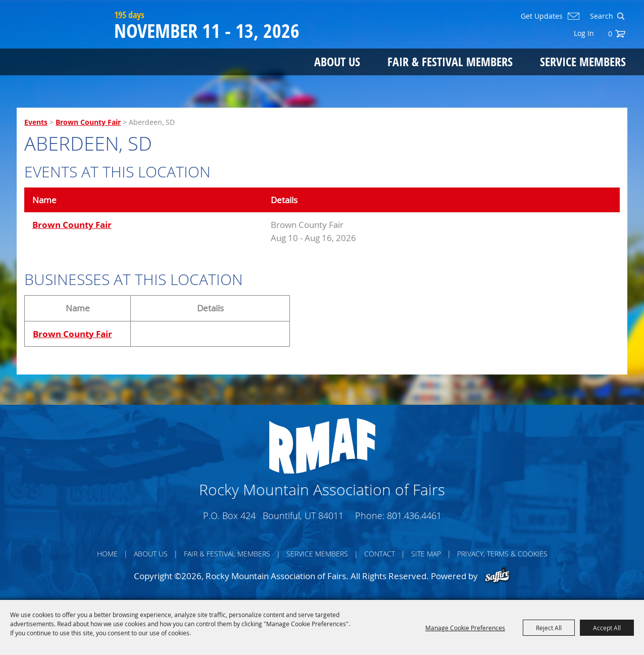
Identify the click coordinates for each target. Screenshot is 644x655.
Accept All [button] (607, 628)
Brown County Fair (88, 122)
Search (621, 16)
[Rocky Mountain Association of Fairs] (64, 46)
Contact (380, 554)
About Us (337, 62)
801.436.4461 (414, 516)
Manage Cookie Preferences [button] (465, 628)
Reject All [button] (549, 628)
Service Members (583, 62)
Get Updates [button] (542, 16)
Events (36, 122)
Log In (584, 33)
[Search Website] (601, 16)
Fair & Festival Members (450, 62)
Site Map (426, 554)
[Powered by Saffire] (497, 576)
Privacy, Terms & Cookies (502, 554)
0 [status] (610, 34)
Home (107, 554)
